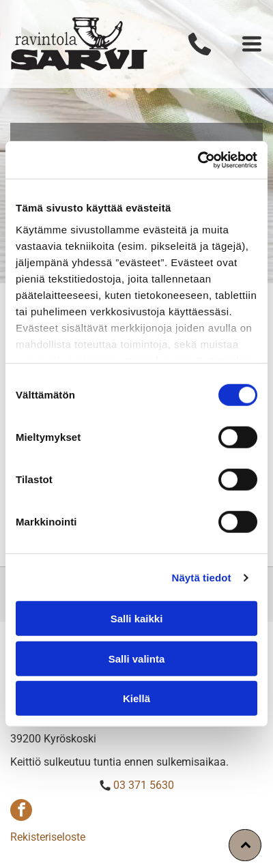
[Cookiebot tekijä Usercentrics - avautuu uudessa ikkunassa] (198, 160)
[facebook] (21, 812)
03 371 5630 (144, 785)
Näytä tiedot (202, 578)
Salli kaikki (137, 619)
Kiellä (136, 698)
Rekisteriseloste (48, 837)
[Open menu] (252, 44)
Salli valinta (137, 659)
